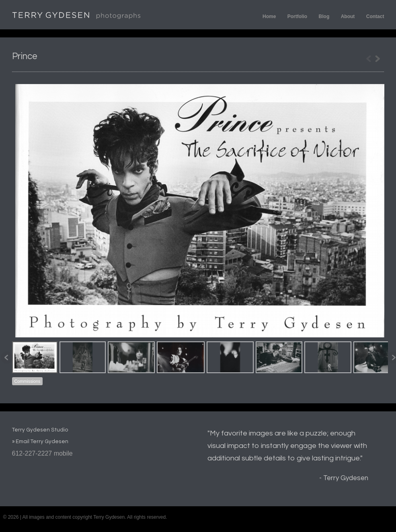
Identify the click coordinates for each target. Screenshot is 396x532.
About (348, 16)
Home (269, 16)
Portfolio (297, 16)
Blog (324, 16)
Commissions (28, 381)
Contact (375, 16)
